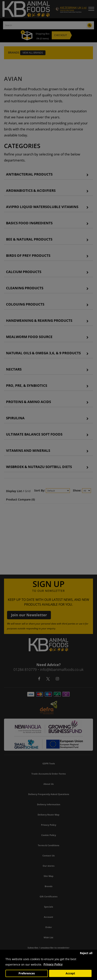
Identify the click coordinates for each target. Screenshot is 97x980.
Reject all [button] (86, 953)
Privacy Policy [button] (53, 964)
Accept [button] (70, 973)
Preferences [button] (27, 973)
